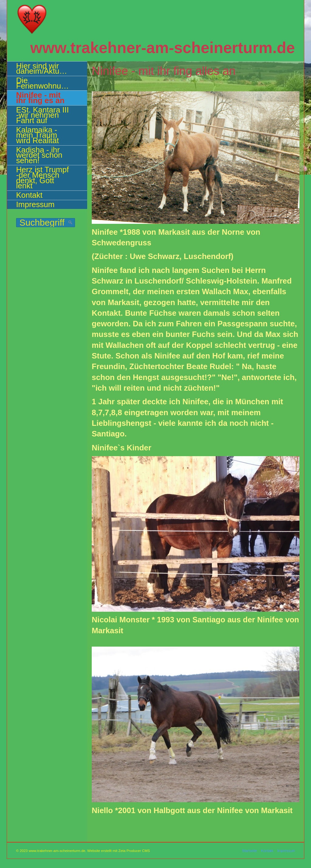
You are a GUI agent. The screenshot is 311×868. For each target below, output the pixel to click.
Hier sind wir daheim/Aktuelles (46, 69)
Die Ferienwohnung (43, 83)
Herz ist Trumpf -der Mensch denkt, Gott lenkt (43, 178)
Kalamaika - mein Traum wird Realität (38, 135)
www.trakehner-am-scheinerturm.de (163, 48)
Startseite (250, 851)
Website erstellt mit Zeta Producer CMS (118, 851)
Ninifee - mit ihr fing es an (40, 98)
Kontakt (29, 195)
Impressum (35, 204)
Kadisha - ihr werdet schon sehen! (39, 155)
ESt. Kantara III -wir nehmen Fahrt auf (43, 115)
